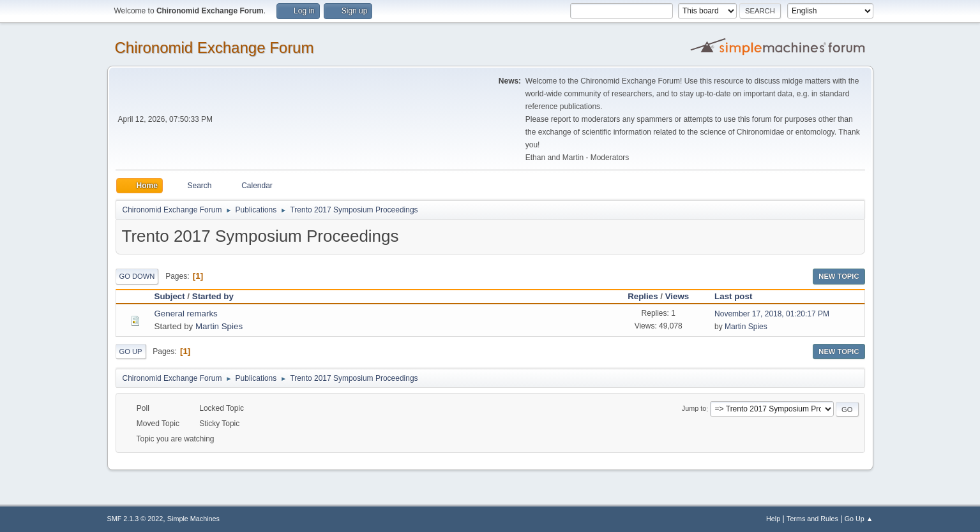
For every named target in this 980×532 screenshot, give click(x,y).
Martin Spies (219, 326)
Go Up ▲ (859, 519)
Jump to (694, 409)
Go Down (137, 276)
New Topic (839, 276)
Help (773, 519)
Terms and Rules (812, 519)
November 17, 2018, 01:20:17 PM (772, 314)
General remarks (186, 314)
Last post (733, 296)
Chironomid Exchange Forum (215, 48)
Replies (643, 296)
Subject (170, 296)
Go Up (131, 351)
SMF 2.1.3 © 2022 (135, 519)
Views (677, 296)
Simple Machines (193, 519)
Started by (219, 296)
